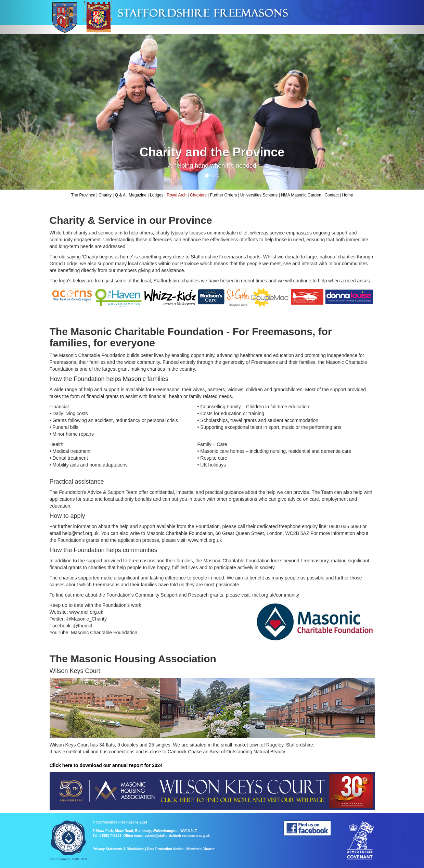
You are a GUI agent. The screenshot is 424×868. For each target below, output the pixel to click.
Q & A (120, 195)
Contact (331, 195)
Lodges (157, 195)
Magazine (138, 195)
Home (348, 195)
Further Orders (224, 195)
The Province (83, 195)
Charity (105, 195)
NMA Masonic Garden (301, 195)
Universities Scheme (259, 195)
